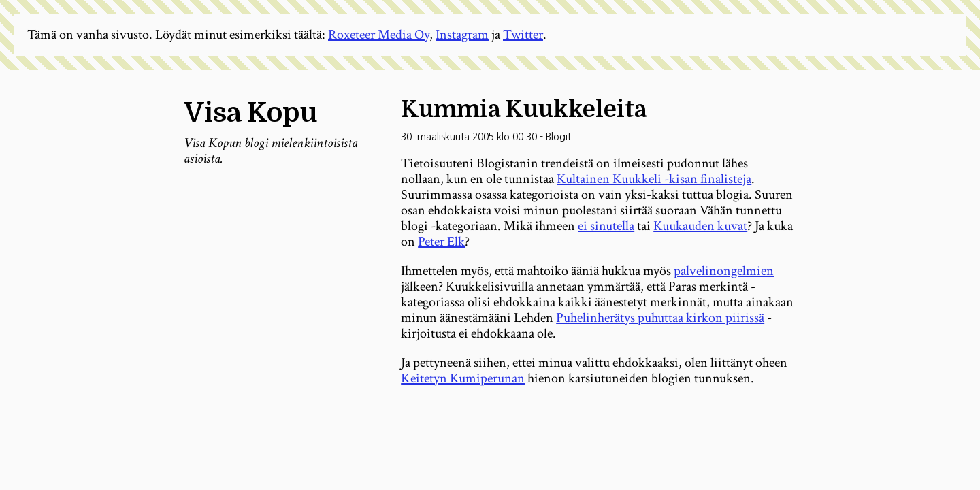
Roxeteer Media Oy (379, 35)
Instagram (462, 35)
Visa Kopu (250, 113)
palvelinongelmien (724, 271)
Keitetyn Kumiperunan (463, 378)
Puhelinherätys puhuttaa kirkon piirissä (660, 318)
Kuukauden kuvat (700, 226)
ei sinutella (606, 226)
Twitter (523, 35)
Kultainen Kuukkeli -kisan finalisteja (654, 179)
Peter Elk (441, 242)
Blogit (558, 137)
